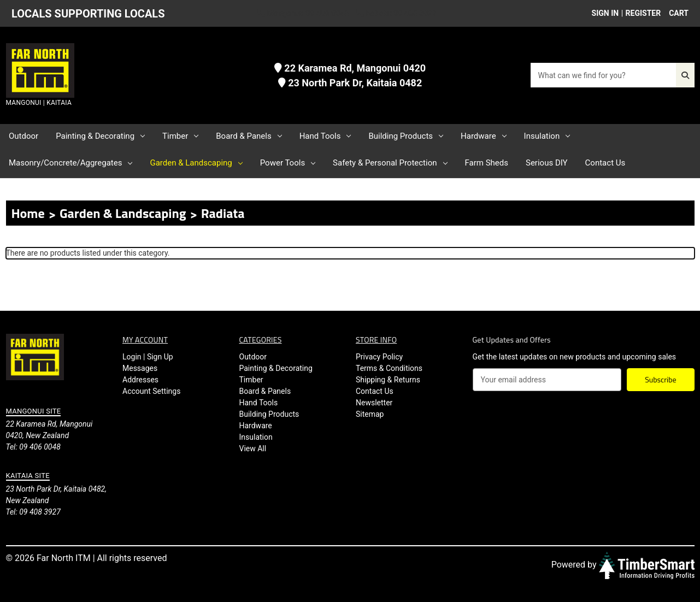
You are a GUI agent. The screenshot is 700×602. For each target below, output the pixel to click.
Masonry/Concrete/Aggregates (70, 163)
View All (253, 448)
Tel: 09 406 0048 (33, 447)
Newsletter (374, 403)
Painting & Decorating (100, 136)
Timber (180, 136)
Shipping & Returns (388, 380)
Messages (140, 368)
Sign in (605, 13)
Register (643, 13)
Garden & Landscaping (196, 163)
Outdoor (23, 136)
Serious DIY (547, 163)
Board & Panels (249, 136)
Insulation (547, 136)
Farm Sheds (487, 163)
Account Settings (151, 391)
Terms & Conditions (389, 368)
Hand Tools (325, 136)
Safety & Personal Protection (390, 163)
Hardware (484, 136)
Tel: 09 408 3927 (33, 512)
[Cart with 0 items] (676, 13)
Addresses (140, 380)
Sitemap (370, 414)
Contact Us (605, 163)
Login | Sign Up (148, 357)
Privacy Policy (379, 357)
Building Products (406, 136)
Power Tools (288, 163)
